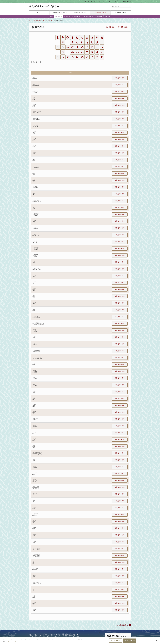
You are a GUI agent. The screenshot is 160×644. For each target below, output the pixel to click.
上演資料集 (99, 16)
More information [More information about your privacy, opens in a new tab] (13, 643)
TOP (31, 21)
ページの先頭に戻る (121, 625)
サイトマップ (113, 1)
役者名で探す (125, 27)
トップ (39, 13)
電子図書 (107, 16)
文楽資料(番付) (77, 16)
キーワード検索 (121, 13)
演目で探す (112, 27)
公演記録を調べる (80, 13)
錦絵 (51, 16)
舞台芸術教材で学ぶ (60, 13)
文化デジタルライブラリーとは (94, 1)
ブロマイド (58, 16)
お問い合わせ (126, 1)
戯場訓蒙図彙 (88, 16)
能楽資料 (67, 16)
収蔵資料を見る (100, 13)
